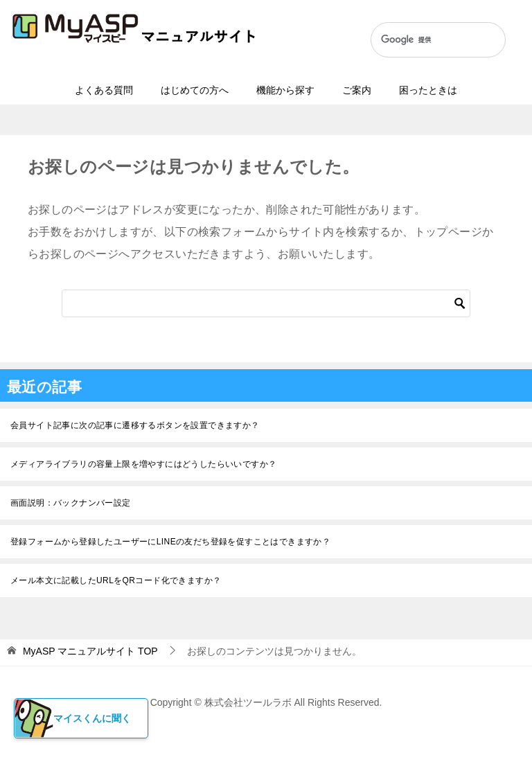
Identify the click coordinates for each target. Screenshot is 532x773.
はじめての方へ (195, 90)
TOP (90, 651)
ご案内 (357, 90)
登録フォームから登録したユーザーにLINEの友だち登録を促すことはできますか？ (170, 542)
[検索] (424, 40)
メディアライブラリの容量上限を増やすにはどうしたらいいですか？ (143, 464)
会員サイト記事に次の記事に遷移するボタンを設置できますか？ (135, 425)
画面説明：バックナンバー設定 (71, 503)
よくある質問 (104, 90)
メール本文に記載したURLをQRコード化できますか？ (116, 580)
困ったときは (428, 90)
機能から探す (285, 90)
